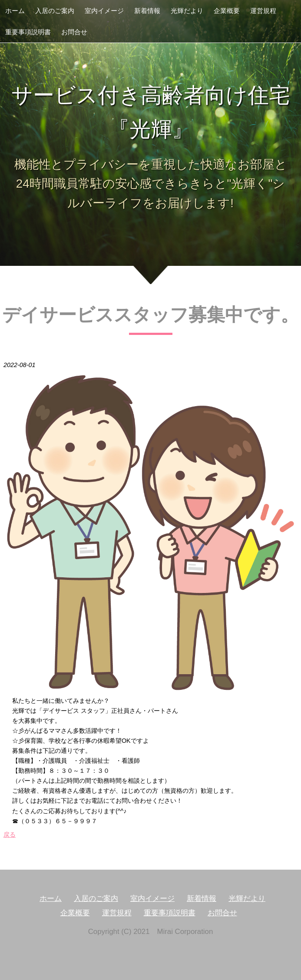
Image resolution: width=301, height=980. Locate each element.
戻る (10, 834)
